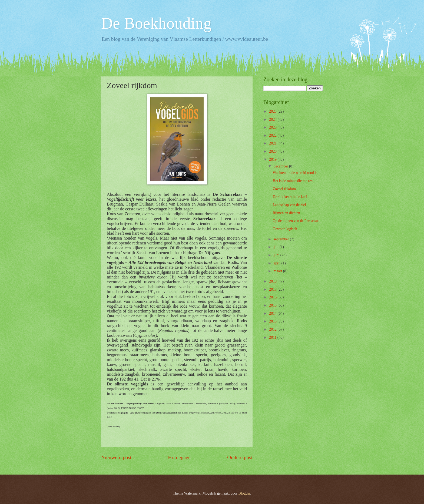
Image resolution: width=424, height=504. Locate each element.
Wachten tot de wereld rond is (295, 173)
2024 (273, 120)
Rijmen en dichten (286, 213)
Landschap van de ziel (289, 205)
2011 (273, 337)
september (282, 239)
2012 (273, 329)
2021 (273, 143)
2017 (273, 289)
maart (278, 271)
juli (277, 247)
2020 (273, 151)
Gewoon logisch (285, 229)
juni (277, 255)
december (281, 166)
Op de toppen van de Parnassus (296, 221)
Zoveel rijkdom (284, 189)
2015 (273, 305)
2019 (273, 159)
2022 (273, 135)
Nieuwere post (116, 457)
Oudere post (240, 457)
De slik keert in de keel (290, 197)
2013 (273, 321)
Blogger (244, 493)
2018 (273, 281)
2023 (273, 127)
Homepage (179, 457)
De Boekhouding (156, 23)
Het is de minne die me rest (293, 181)
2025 (273, 111)
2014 (273, 313)
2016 (273, 297)
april (278, 263)
